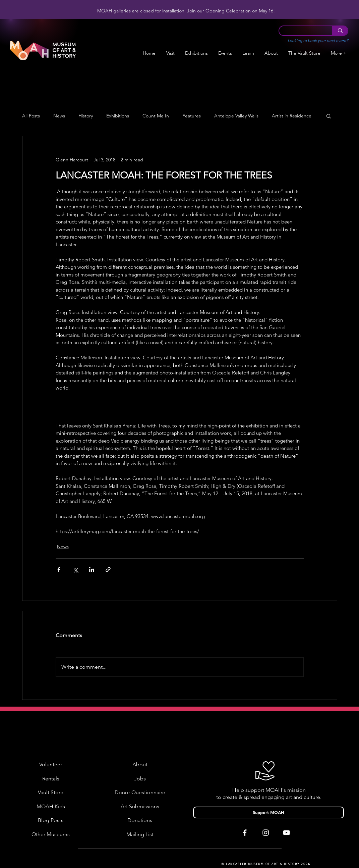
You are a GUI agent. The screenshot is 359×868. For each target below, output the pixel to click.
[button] (196, 53)
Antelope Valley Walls (236, 116)
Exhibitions (118, 116)
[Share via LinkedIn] (92, 570)
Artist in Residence (292, 116)
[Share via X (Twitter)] (75, 570)
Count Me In (156, 116)
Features (192, 116)
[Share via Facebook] (59, 570)
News (59, 116)
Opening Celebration (228, 11)
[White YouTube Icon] (286, 833)
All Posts (31, 116)
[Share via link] (108, 570)
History (86, 116)
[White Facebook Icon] (245, 833)
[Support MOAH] (268, 812)
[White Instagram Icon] (266, 833)
